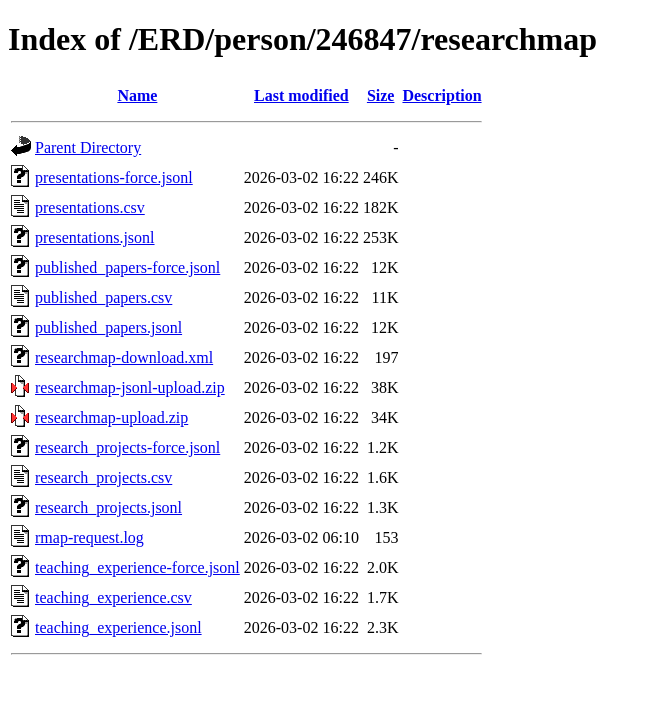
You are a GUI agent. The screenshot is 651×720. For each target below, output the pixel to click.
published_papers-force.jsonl (127, 267)
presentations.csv (90, 207)
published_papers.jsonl (108, 327)
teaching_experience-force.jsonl (137, 567)
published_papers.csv (103, 297)
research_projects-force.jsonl (127, 447)
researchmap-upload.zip (111, 417)
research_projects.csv (103, 477)
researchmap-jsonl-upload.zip (130, 387)
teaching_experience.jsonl (118, 627)
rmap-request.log (89, 537)
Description (441, 95)
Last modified (301, 95)
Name (137, 95)
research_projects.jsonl (108, 507)
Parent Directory (88, 147)
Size (381, 95)
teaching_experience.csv (113, 597)
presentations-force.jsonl (114, 177)
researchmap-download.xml (124, 357)
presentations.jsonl (95, 237)
